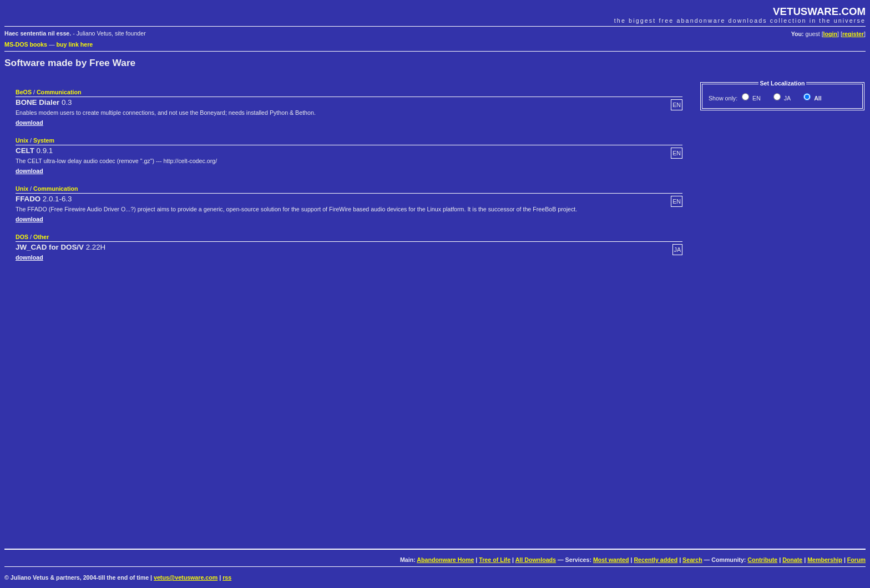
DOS (22, 237)
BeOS (24, 92)
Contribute (762, 560)
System (44, 140)
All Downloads (536, 560)
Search (692, 560)
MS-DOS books (26, 44)
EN (756, 98)
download (29, 123)
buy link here (75, 44)
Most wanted (611, 560)
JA (786, 98)
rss (227, 577)
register (853, 34)
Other (41, 237)
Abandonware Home (445, 560)
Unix (22, 140)
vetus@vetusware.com (186, 577)
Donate (792, 560)
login (830, 34)
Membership (825, 560)
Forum (856, 560)
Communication (59, 92)
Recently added (656, 560)
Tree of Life (495, 560)
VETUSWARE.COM (819, 11)
